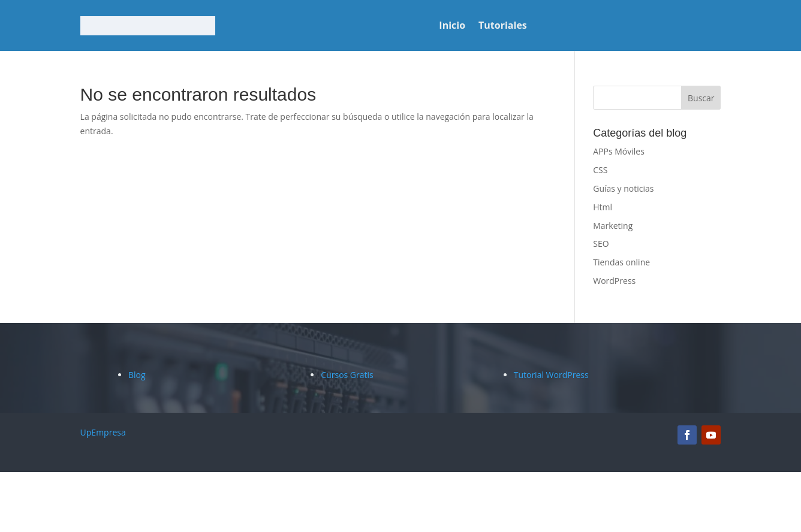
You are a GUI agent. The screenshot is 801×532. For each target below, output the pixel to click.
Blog (137, 375)
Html (603, 207)
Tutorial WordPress (551, 375)
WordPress (614, 281)
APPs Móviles (619, 151)
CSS (600, 170)
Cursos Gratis (347, 375)
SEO (601, 244)
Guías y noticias (623, 188)
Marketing (613, 226)
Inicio (452, 26)
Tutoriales (503, 26)
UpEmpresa (103, 432)
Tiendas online (621, 262)
